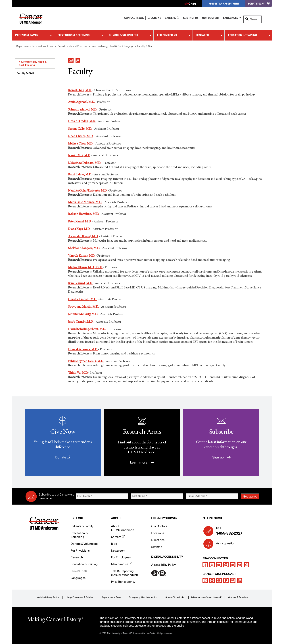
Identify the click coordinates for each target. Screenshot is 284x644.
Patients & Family (27, 35)
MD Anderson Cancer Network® (207, 597)
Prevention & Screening (74, 35)
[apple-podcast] (205, 580)
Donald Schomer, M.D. (83, 350)
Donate (63, 457)
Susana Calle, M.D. (80, 129)
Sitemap (157, 547)
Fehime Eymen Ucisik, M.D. (86, 361)
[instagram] (226, 565)
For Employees (121, 557)
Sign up (221, 457)
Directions (158, 540)
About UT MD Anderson (123, 528)
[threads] (247, 565)
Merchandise (121, 564)
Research (203, 35)
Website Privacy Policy (48, 597)
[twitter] (212, 565)
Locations (158, 533)
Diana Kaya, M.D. (79, 229)
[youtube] (219, 565)
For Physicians (167, 35)
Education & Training (243, 35)
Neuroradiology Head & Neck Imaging (33, 63)
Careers (172, 18)
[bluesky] (240, 565)
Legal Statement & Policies (80, 597)
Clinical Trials (134, 18)
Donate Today (259, 4)
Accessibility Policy (164, 565)
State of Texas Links (175, 597)
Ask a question (224, 545)
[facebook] (205, 565)
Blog (114, 544)
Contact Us (191, 18)
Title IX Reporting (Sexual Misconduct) (124, 573)
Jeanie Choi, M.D (79, 156)
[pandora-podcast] (226, 580)
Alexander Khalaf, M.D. (83, 237)
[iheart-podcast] (233, 580)
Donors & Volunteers (123, 35)
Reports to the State (111, 597)
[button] (71, 59)
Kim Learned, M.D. (80, 283)
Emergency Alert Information (143, 597)
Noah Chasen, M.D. (81, 136)
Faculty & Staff (25, 73)
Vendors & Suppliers (238, 597)
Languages (231, 18)
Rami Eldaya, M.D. (80, 175)
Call (236, 531)
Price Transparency (123, 582)
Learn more (142, 462)
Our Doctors (211, 18)
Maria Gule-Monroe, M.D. (85, 202)
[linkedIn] (233, 565)
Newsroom (118, 551)
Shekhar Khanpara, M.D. (84, 248)
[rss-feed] (240, 580)
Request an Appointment (224, 4)
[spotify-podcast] (212, 580)
